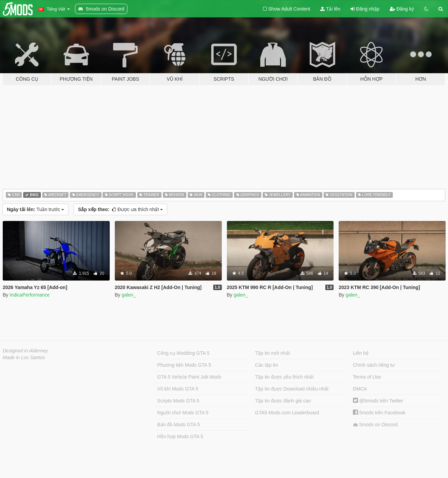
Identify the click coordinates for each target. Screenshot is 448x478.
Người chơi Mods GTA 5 (183, 413)
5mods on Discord (375, 425)
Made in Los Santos (24, 357)
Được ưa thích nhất (120, 209)
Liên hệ (361, 353)
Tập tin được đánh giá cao (283, 401)
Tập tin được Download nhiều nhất (292, 389)
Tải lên (330, 9)
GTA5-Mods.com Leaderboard (287, 413)
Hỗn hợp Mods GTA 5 (180, 436)
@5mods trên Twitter (378, 401)
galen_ (129, 295)
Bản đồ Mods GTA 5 (178, 425)
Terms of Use (367, 377)
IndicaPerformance (30, 295)
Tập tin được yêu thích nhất (284, 377)
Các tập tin (267, 365)
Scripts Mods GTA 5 (178, 401)
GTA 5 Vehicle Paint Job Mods (189, 377)
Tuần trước (35, 209)
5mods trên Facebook (379, 413)
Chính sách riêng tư (374, 365)
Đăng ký (402, 9)
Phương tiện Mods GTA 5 (184, 365)
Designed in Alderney (25, 351)
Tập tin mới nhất (273, 353)
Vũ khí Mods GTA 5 (177, 389)
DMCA (360, 389)
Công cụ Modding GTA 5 (183, 353)
